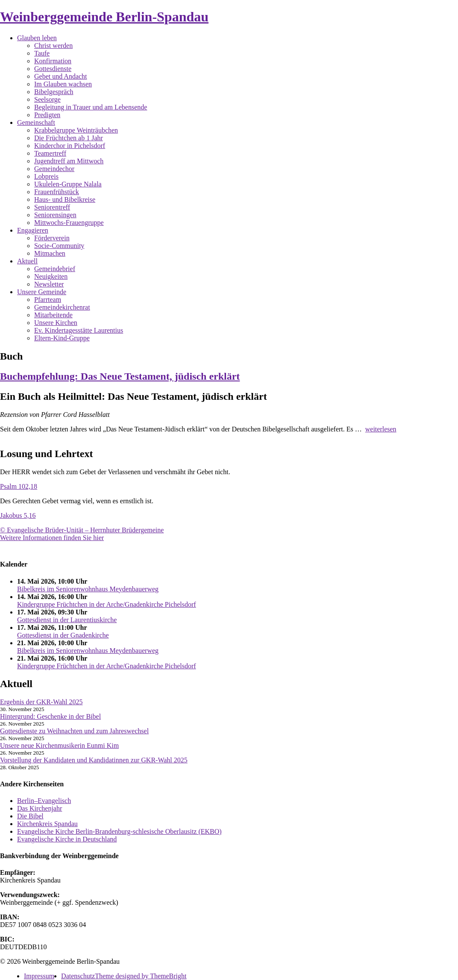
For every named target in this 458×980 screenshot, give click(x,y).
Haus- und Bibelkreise (65, 199)
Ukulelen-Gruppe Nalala (68, 184)
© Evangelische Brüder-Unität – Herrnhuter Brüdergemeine (82, 530)
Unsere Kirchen (56, 323)
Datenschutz (78, 976)
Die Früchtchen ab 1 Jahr (69, 138)
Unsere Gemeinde (42, 292)
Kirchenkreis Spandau (47, 824)
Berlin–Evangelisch (44, 801)
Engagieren (33, 230)
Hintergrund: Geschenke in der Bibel (50, 716)
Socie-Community (59, 246)
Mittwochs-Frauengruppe (69, 223)
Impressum (39, 976)
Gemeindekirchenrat (62, 307)
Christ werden (53, 46)
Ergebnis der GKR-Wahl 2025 (41, 702)
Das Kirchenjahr (40, 808)
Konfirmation (53, 61)
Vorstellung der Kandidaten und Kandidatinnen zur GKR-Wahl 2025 (94, 760)
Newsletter (49, 284)
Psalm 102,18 (19, 486)
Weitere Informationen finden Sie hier (52, 538)
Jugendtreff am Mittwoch (69, 161)
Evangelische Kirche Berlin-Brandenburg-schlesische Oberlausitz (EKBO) (119, 831)
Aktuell (27, 261)
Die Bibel (30, 816)
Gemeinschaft (36, 123)
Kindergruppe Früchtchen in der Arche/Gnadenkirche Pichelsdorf (107, 604)
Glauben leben (37, 38)
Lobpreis (46, 176)
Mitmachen (50, 253)
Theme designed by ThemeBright (141, 976)
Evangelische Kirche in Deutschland (67, 839)
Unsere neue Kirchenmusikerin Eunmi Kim (59, 745)
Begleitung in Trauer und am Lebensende (91, 107)
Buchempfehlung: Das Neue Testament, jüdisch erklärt (120, 376)
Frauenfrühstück (57, 192)
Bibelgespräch (54, 92)
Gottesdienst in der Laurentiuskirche (67, 620)
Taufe (42, 53)
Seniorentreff (52, 207)
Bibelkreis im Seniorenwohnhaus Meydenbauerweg (88, 589)
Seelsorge (47, 99)
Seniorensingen (55, 215)
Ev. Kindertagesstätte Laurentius (79, 330)
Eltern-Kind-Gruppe (62, 338)
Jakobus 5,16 (18, 515)
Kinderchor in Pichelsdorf (70, 146)
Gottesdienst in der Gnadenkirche (63, 635)
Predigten (47, 115)
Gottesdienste (53, 69)
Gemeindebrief (55, 269)
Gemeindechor (54, 169)
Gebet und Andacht (61, 76)
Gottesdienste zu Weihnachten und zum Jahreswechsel (74, 731)
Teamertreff (50, 153)
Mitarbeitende (53, 315)
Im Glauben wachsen (63, 84)
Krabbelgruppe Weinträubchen (76, 130)
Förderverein (52, 238)
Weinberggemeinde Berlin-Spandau (104, 17)
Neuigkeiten (51, 276)
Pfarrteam (48, 300)
